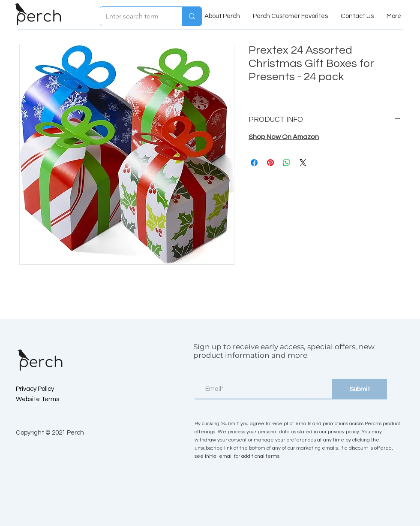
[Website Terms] (46, 399)
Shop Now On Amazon (284, 137)
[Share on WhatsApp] (287, 163)
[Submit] (360, 389)
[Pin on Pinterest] (270, 163)
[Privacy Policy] (46, 389)
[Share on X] (303, 163)
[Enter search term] (135, 16)
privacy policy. (343, 432)
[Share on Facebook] (254, 163)
